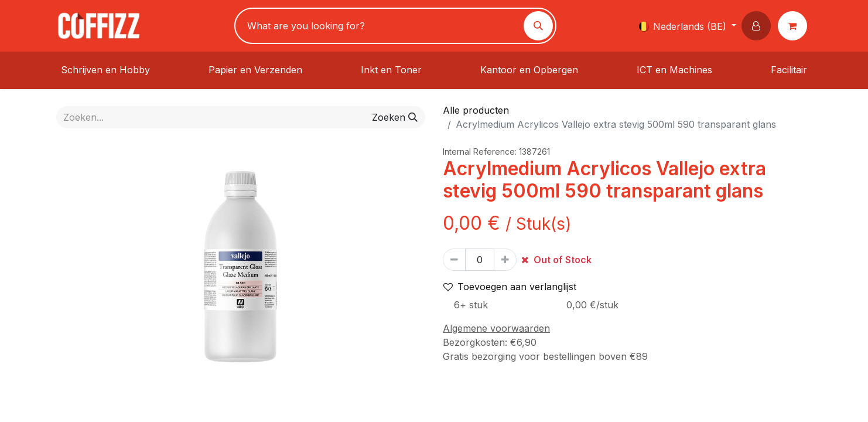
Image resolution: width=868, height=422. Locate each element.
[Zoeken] (538, 26)
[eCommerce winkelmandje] (795, 26)
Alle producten (476, 110)
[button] (758, 26)
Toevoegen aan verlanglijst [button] (510, 287)
